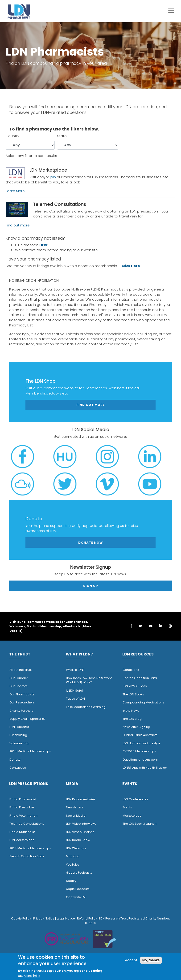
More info (32, 976)
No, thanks (151, 960)
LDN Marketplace (22, 840)
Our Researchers (22, 702)
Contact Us (18, 768)
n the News (131, 711)
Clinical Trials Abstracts (140, 735)
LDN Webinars (76, 848)
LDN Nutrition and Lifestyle (141, 743)
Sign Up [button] (91, 586)
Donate (15, 760)
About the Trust (21, 670)
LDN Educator (19, 727)
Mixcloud (73, 856)
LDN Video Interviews (81, 824)
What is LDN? (75, 670)
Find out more (18, 225)
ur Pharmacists (23, 694)
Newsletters (75, 807)
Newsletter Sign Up (136, 727)
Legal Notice (66, 918)
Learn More (15, 191)
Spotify (71, 881)
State (62, 136)
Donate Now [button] (91, 543)
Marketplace (132, 816)
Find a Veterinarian (23, 816)
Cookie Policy (21, 918)
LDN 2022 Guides (135, 686)
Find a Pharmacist (23, 799)
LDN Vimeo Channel (81, 832)
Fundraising (18, 735)
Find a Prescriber (22, 807)
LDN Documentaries (81, 799)
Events (127, 807)
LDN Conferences (135, 799)
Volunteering (19, 743)
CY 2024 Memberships (139, 751)
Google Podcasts (79, 873)
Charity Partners (21, 711)
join (53, 177)
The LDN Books (133, 694)
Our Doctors (19, 686)
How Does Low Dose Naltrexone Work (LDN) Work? (89, 680)
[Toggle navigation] (171, 11)
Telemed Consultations (27, 824)
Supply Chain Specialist (27, 719)
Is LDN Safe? (75, 691)
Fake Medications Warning (86, 707)
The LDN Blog (132, 719)
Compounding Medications (143, 702)
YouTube (73, 865)
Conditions (131, 670)
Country (12, 136)
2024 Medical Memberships (30, 751)
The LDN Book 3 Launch (140, 824)
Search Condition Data (140, 678)
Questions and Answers (140, 760)
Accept (131, 960)
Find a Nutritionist (22, 832)
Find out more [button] (90, 405)
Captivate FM (76, 897)
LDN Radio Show (78, 840)
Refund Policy (87, 918)
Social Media (76, 816)
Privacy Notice (44, 918)
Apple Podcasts (78, 889)
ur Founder (20, 678)
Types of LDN (75, 699)
